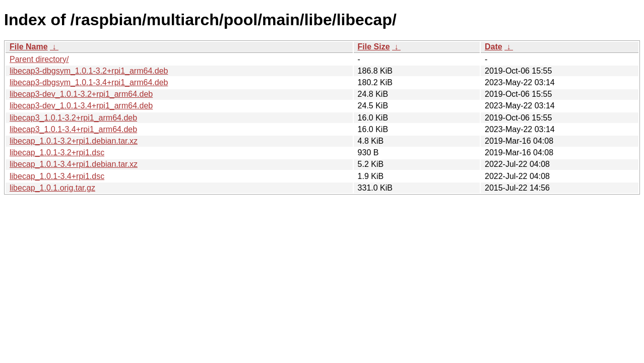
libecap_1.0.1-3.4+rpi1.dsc (57, 176)
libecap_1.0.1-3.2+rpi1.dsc (57, 153)
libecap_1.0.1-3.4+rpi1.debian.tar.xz (74, 164)
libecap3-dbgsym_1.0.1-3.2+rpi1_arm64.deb (89, 71)
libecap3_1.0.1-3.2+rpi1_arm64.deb (73, 118)
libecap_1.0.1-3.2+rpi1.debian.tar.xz (74, 141)
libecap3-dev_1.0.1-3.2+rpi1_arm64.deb (81, 94)
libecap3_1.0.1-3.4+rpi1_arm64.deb (73, 129)
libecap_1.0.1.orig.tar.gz (52, 188)
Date (494, 47)
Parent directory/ (39, 59)
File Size (374, 47)
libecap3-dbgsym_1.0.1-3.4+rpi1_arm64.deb (89, 82)
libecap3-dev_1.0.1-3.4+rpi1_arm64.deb (81, 106)
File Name (29, 47)
